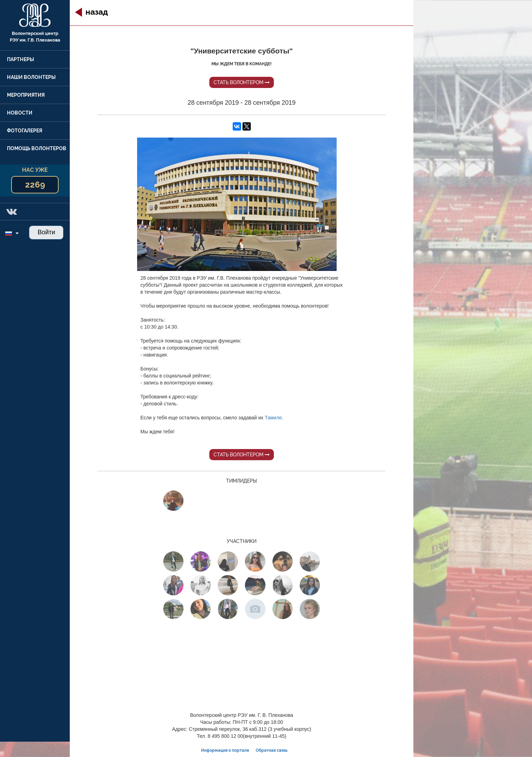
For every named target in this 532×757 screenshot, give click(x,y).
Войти (46, 232)
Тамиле (273, 418)
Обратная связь (272, 750)
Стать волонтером (242, 82)
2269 (35, 185)
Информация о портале (225, 750)
